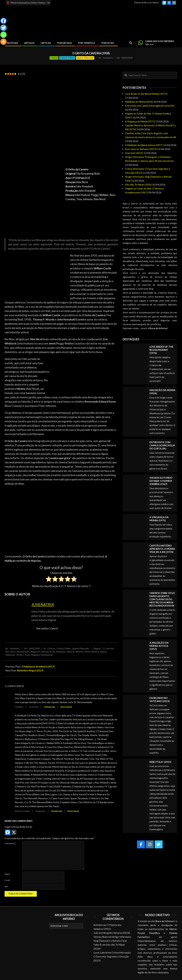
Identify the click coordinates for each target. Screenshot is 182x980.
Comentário (10, 843)
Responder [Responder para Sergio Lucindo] (73, 811)
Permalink (50, 707)
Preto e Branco (92, 652)
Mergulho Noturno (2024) (116, 933)
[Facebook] (3, 21)
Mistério (79, 652)
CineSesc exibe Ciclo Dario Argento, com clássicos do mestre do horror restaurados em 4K (162, 599)
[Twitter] (3, 28)
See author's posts (47, 628)
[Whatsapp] (3, 35)
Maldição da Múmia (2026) (139, 102)
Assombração (23, 652)
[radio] (49, 580)
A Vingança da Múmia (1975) (140, 121)
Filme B (70, 652)
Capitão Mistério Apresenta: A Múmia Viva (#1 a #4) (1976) (162, 549)
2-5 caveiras (108, 648)
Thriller (20, 655)
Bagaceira (35, 652)
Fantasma (61, 652)
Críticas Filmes (67, 58)
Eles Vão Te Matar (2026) (138, 185)
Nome (7, 874)
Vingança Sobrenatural (42, 655)
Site (6, 886)
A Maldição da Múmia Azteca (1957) (144, 145)
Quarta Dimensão (85, 58)
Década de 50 (48, 652)
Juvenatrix (43, 604)
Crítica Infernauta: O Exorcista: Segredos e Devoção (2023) (112, 956)
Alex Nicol (10, 652)
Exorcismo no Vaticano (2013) (141, 149)
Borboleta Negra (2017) (30, 670)
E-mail (7, 880)
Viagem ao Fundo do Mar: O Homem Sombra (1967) (161, 481)
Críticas (54, 58)
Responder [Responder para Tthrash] (66, 707)
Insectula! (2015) (134, 153)
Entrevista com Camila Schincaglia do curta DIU (150, 106)
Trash (27, 655)
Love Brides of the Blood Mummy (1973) (146, 94)
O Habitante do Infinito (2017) (38, 666)
